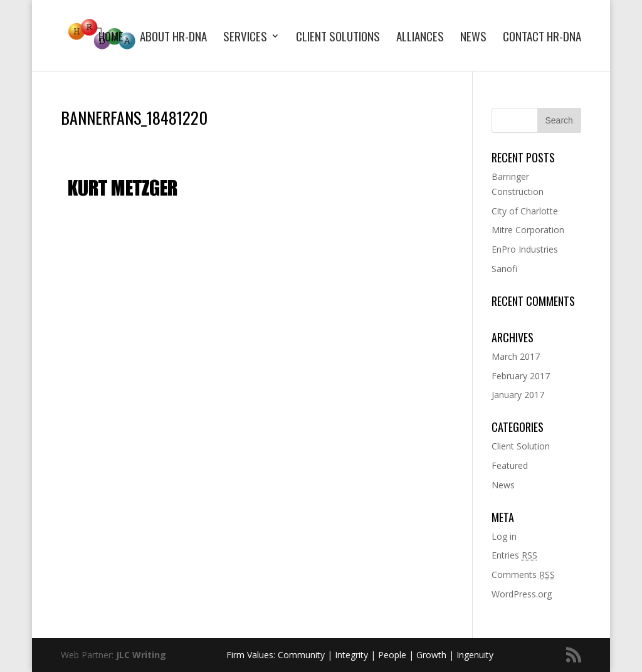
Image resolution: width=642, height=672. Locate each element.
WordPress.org (522, 594)
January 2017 (518, 395)
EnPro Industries (525, 249)
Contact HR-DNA (542, 38)
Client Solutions (338, 38)
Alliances (420, 38)
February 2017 (521, 376)
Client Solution (521, 446)
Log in (504, 536)
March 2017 (516, 356)
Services (245, 38)
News (473, 38)
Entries (514, 555)
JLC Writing (141, 655)
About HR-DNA (173, 38)
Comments (523, 575)
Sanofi (504, 269)
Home (111, 38)
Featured (510, 465)
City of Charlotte (525, 211)
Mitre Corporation (528, 230)
